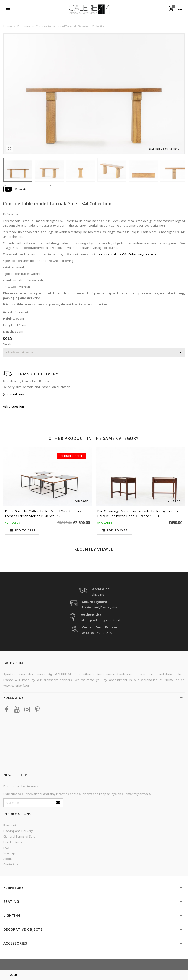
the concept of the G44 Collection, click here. (127, 254)
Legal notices (13, 842)
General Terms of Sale (19, 836)
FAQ (6, 848)
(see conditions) (14, 394)
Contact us (11, 864)
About (8, 859)
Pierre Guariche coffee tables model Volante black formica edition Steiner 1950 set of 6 (43, 514)
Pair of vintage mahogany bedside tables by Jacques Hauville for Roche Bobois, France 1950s (138, 514)
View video (23, 189)
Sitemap (9, 853)
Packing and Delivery (18, 831)
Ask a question (13, 406)
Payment (10, 825)
